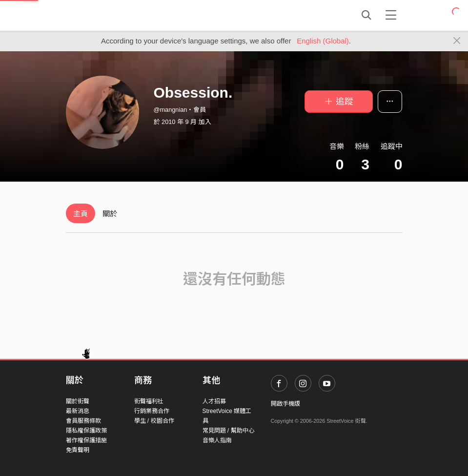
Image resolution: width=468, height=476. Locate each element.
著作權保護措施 (86, 440)
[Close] (457, 41)
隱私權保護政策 (86, 431)
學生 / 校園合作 (154, 421)
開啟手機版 (285, 404)
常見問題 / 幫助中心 (228, 431)
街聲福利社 (149, 401)
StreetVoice (106, 15)
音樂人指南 (217, 440)
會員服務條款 (83, 421)
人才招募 (214, 401)
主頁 (81, 214)
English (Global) (323, 41)
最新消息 (78, 411)
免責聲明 (78, 450)
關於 (110, 214)
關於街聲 (78, 401)
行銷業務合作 (152, 411)
